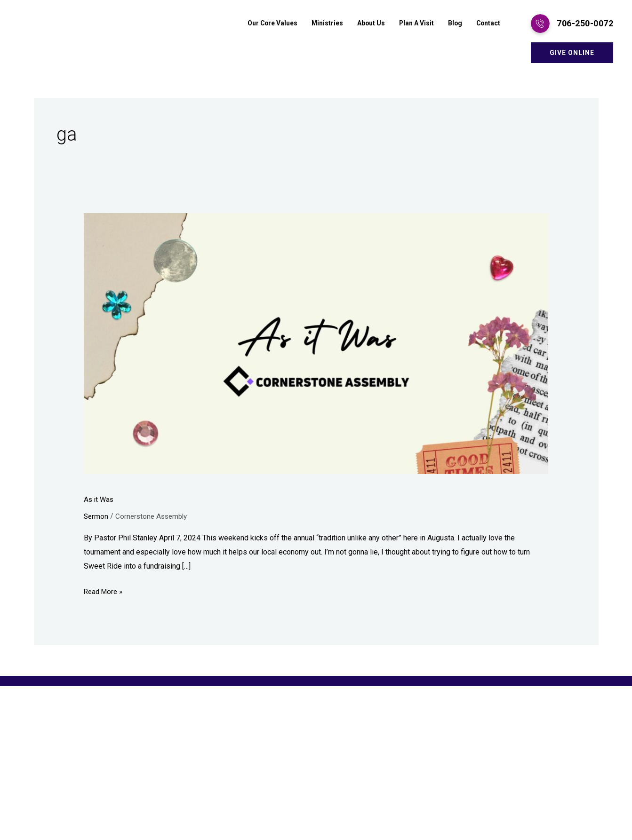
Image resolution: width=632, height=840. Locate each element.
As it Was (100, 499)
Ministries (317, 24)
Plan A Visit (412, 24)
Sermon (96, 516)
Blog (452, 24)
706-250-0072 (585, 23)
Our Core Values (259, 24)
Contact (487, 24)
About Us (363, 24)
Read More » (105, 590)
